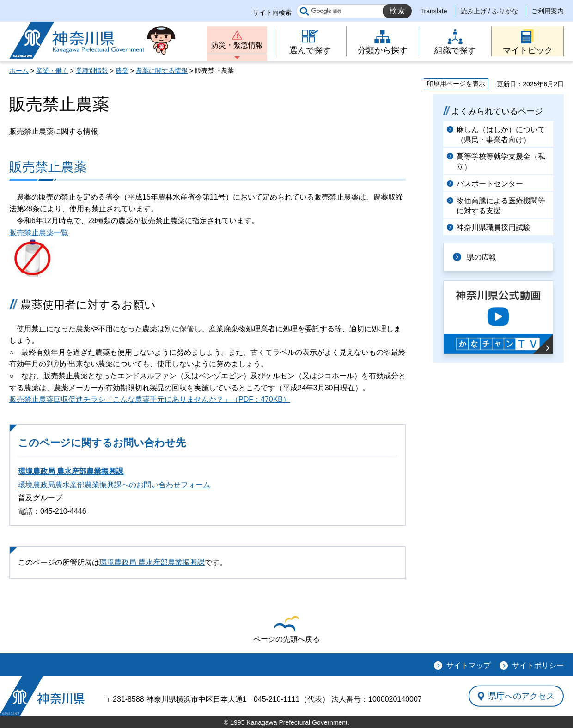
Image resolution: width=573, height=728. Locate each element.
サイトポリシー (538, 665)
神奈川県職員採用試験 (494, 227)
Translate (434, 11)
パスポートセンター (490, 184)
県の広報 (482, 257)
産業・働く (52, 71)
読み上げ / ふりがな (489, 11)
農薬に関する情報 (162, 71)
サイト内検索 (272, 12)
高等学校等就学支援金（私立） (501, 161)
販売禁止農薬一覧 (39, 233)
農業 (122, 71)
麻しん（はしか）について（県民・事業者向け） (501, 135)
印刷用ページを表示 (456, 84)
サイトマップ (469, 665)
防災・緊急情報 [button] (237, 45)
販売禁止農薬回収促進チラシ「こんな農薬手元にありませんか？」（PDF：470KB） (150, 399)
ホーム (19, 71)
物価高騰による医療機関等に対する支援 (501, 206)
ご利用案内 (548, 11)
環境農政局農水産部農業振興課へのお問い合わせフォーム (114, 485)
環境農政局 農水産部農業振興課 (71, 471)
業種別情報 (92, 71)
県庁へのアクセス (521, 696)
